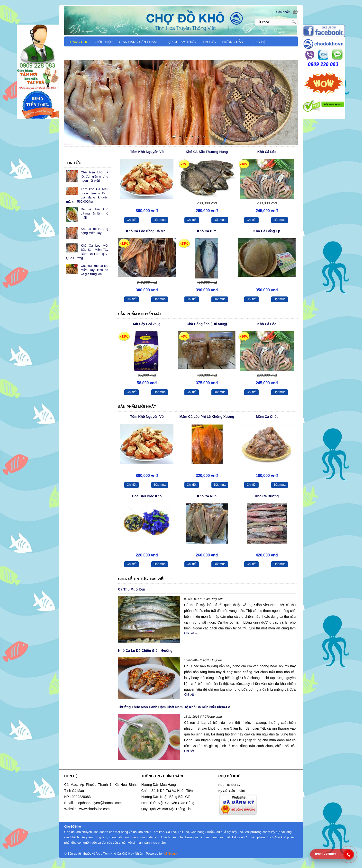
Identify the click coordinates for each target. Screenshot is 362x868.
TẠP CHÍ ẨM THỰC (181, 42)
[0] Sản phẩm (281, 12)
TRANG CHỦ (78, 42)
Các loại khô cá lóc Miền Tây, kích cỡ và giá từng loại (95, 270)
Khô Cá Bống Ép (267, 231)
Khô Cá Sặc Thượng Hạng (207, 152)
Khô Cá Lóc (267, 152)
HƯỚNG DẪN (235, 42)
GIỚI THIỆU (104, 42)
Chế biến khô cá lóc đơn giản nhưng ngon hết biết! (95, 176)
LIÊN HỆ (259, 42)
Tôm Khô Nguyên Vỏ (147, 152)
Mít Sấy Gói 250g (147, 324)
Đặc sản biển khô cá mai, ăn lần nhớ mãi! (95, 213)
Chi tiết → (191, 633)
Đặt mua (160, 220)
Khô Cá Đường (267, 496)
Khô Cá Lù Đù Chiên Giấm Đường (145, 651)
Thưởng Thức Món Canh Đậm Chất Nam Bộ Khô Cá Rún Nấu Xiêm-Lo (174, 707)
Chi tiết (132, 220)
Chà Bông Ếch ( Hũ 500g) (207, 324)
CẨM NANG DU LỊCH (85, 52)
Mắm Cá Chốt (267, 417)
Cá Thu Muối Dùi (131, 589)
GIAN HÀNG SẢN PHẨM (140, 42)
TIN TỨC (209, 42)
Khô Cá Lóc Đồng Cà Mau (147, 231)
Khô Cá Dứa (207, 231)
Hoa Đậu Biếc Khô (147, 496)
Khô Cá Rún (207, 496)
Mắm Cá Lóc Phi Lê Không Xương (207, 417)
